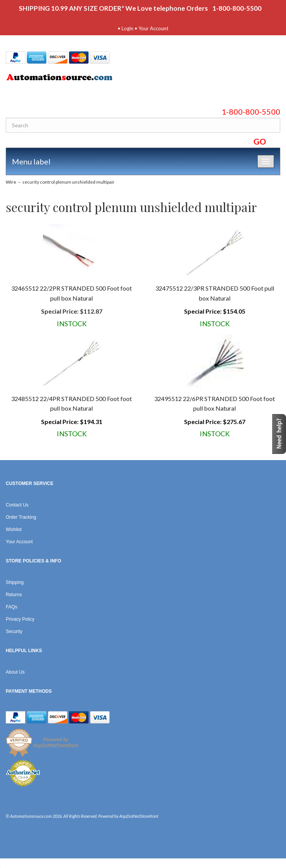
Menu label (31, 161)
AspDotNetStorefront (139, 816)
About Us (15, 672)
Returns (14, 595)
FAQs (12, 607)
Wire (11, 182)
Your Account (153, 28)
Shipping (15, 582)
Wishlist (14, 529)
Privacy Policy (20, 619)
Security (14, 631)
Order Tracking (21, 517)
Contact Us (17, 505)
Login (127, 28)
